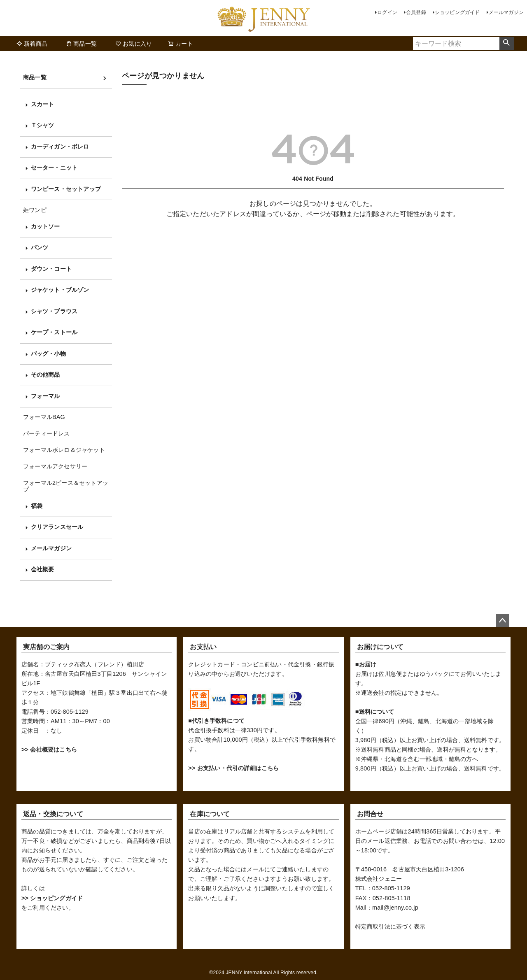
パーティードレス (47, 433)
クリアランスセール (57, 527)
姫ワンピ (35, 210)
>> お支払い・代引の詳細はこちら (233, 768)
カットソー (45, 226)
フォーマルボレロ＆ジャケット (64, 450)
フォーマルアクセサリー (55, 466)
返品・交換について (53, 814)
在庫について (210, 814)
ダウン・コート (51, 269)
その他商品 (45, 375)
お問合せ (370, 814)
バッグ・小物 (48, 354)
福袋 (37, 506)
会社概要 (43, 569)
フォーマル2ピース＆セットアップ (66, 486)
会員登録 (416, 12)
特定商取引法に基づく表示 (390, 926)
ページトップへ (502, 621)
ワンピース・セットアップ (66, 189)
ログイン (387, 12)
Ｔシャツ (43, 125)
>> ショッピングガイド (52, 898)
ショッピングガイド (457, 12)
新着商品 (32, 44)
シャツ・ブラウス (54, 311)
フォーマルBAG (44, 417)
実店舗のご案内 (46, 647)
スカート (43, 104)
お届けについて (380, 647)
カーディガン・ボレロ (60, 147)
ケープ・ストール (54, 332)
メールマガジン (506, 12)
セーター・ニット (54, 168)
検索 (507, 44)
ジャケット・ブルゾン (60, 290)
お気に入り (134, 44)
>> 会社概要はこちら (49, 750)
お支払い (203, 647)
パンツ (40, 247)
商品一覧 (81, 44)
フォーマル (45, 396)
